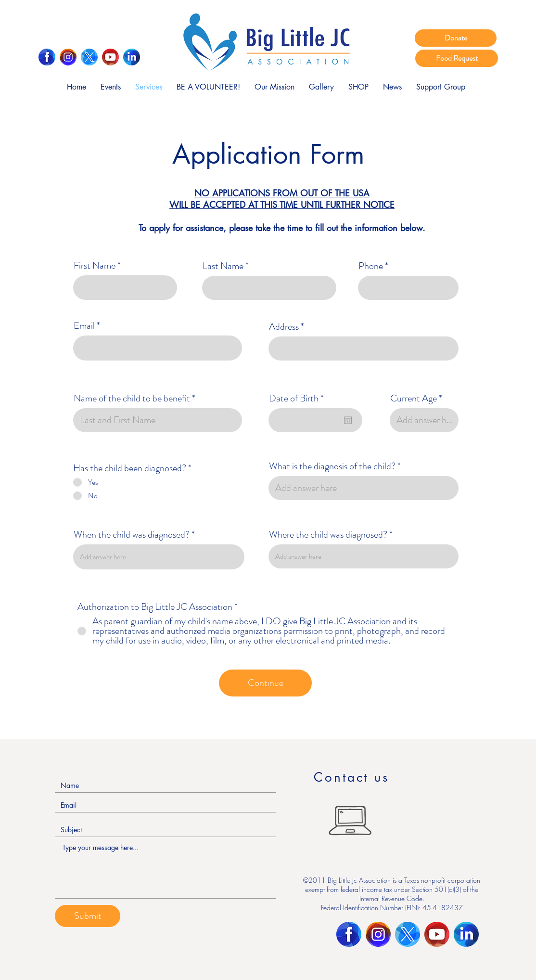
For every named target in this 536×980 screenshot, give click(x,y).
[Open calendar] (348, 420)
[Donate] (456, 38)
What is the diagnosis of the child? (332, 466)
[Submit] (88, 916)
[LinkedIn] (132, 57)
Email (84, 326)
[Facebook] (47, 57)
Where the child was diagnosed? (328, 535)
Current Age (414, 399)
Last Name (223, 266)
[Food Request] (457, 58)
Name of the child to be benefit (132, 399)
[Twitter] (89, 57)
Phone (371, 266)
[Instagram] (68, 57)
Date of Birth (299, 399)
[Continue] (265, 683)
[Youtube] (110, 57)
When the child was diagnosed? (132, 535)
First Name (95, 266)
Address (284, 327)
